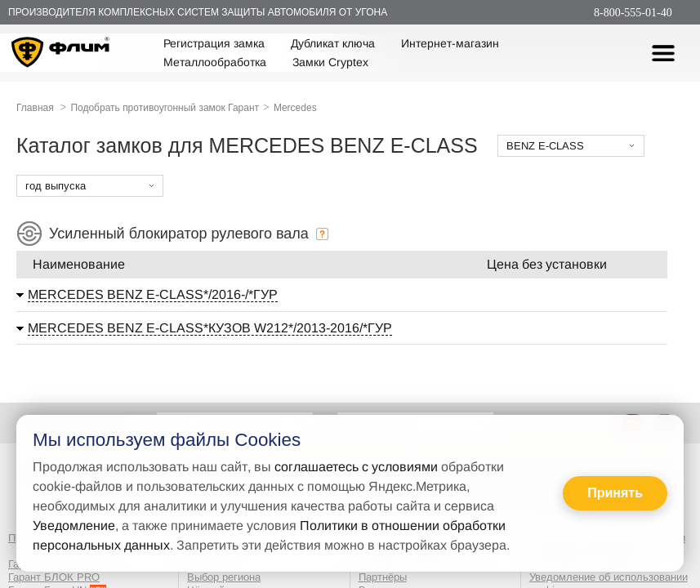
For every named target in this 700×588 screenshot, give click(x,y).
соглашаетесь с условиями (356, 467)
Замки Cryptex (330, 62)
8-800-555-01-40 (633, 13)
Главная (35, 108)
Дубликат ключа (333, 43)
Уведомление (74, 526)
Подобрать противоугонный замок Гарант (165, 108)
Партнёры (383, 577)
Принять (615, 493)
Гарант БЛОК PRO (54, 577)
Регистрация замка (214, 43)
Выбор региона (224, 577)
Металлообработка (215, 62)
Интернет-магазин (450, 43)
